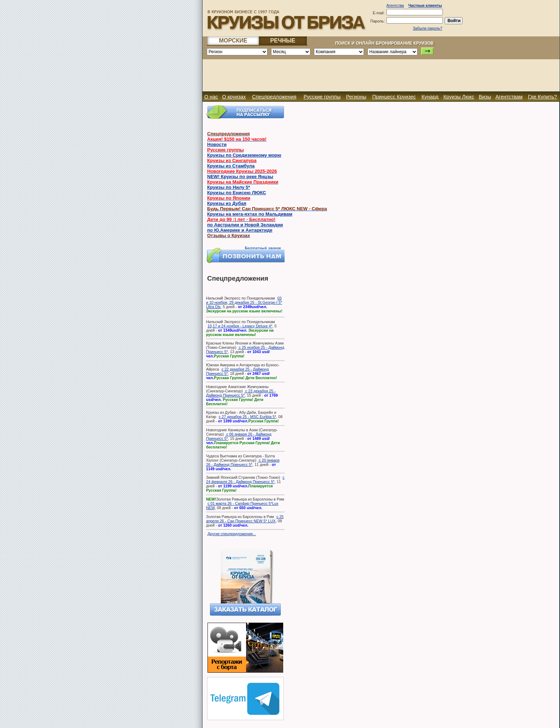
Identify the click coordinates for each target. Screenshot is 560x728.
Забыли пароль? (427, 28)
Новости (217, 144)
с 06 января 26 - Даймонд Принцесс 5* (239, 436)
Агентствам (509, 97)
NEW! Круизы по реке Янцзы (240, 177)
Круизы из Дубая (227, 203)
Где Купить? (542, 97)
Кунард (430, 97)
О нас (211, 97)
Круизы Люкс (459, 97)
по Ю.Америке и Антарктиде (240, 230)
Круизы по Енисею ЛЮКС (237, 193)
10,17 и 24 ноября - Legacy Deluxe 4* (240, 326)
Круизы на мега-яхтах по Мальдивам (250, 214)
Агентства (395, 5)
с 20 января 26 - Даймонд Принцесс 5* (243, 462)
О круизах (234, 97)
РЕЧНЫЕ (283, 41)
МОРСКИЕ (233, 41)
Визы (485, 97)
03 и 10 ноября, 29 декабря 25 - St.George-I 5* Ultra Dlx (244, 302)
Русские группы (322, 97)
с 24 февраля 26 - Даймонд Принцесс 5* (245, 480)
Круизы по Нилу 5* (229, 187)
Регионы (356, 97)
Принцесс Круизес (394, 97)
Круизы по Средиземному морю (244, 155)
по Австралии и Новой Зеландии (245, 225)
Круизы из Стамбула (231, 166)
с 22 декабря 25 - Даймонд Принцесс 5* (237, 371)
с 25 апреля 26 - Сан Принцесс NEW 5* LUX (245, 519)
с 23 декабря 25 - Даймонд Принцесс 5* (241, 393)
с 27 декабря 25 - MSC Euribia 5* (247, 417)
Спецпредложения (274, 97)
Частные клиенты (425, 5)
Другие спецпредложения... (232, 534)
